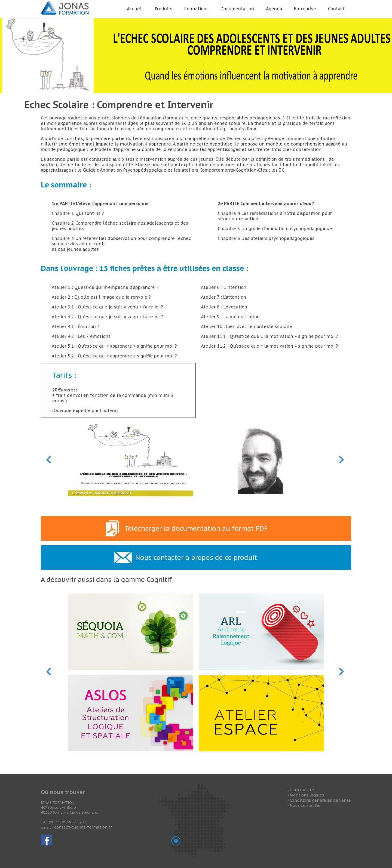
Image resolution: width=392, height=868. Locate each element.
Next (342, 460)
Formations (196, 9)
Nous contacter (305, 805)
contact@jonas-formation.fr (83, 827)
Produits (164, 9)
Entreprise (305, 9)
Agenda (274, 9)
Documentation (237, 9)
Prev (49, 460)
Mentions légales (307, 795)
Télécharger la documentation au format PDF (196, 528)
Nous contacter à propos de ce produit (196, 557)
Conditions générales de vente (320, 800)
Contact (336, 9)
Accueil (135, 9)
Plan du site (302, 790)
